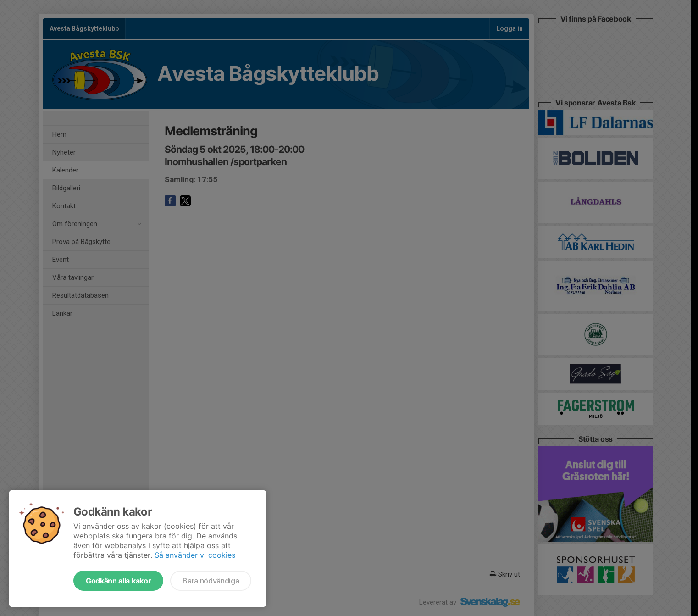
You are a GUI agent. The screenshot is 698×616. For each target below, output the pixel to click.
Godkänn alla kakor (118, 581)
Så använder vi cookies (195, 555)
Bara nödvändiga (211, 581)
